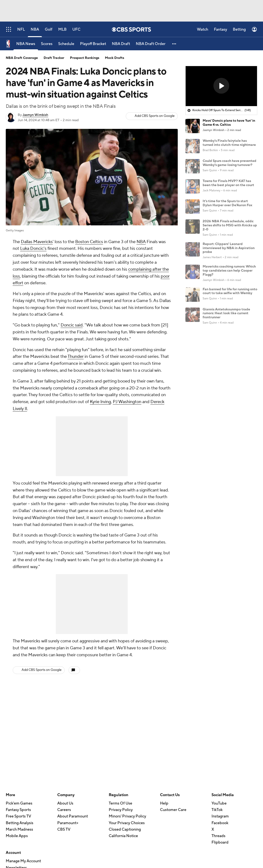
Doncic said (72, 325)
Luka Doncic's (33, 248)
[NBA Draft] (121, 44)
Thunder (76, 357)
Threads (218, 836)
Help (164, 803)
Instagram (220, 816)
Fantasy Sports (18, 810)
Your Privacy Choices (127, 823)
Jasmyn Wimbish (35, 115)
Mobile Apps (17, 836)
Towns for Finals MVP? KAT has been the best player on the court (228, 183)
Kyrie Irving (100, 402)
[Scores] (47, 44)
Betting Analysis (20, 823)
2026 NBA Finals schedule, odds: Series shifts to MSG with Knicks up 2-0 (230, 225)
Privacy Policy (121, 810)
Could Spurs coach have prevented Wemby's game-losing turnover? (229, 163)
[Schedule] (66, 44)
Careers (64, 810)
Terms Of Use (120, 803)
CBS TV (64, 829)
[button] (174, 44)
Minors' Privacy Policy (127, 816)
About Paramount (73, 816)
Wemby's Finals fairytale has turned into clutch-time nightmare (229, 143)
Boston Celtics (89, 242)
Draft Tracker (54, 58)
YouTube (219, 803)
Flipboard (220, 842)
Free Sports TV (18, 816)
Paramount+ (68, 823)
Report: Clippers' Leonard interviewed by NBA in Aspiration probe (229, 248)
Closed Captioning (125, 829)
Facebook (220, 823)
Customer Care (173, 810)
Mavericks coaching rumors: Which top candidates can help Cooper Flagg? (229, 271)
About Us (65, 803)
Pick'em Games (19, 803)
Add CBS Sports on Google (155, 116)
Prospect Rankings (85, 58)
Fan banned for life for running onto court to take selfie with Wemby (230, 291)
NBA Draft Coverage (22, 58)
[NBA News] (26, 44)
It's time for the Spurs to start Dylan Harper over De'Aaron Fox (227, 203)
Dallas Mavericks (37, 242)
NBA (141, 242)
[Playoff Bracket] (93, 44)
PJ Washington (127, 402)
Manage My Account (23, 861)
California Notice (123, 836)
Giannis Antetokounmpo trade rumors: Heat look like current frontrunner (226, 314)
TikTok (217, 810)
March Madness (19, 829)
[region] (221, 86)
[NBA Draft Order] (151, 44)
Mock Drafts (114, 58)
